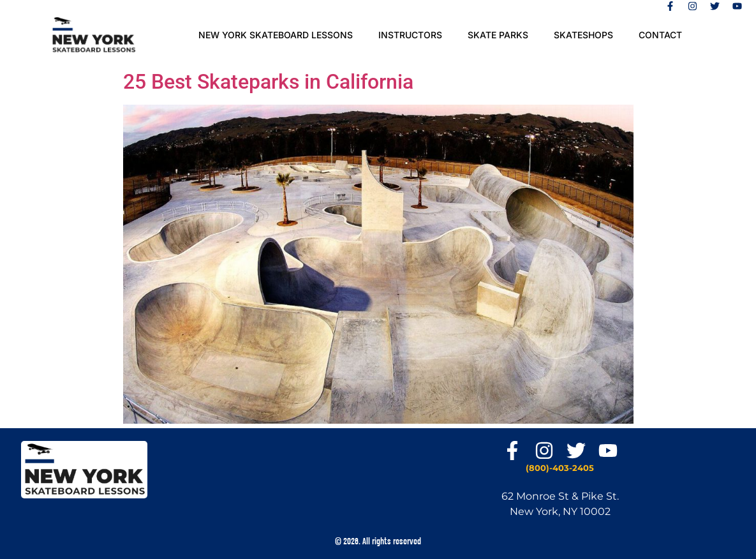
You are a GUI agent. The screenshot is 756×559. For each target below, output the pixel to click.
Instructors (410, 35)
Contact (660, 35)
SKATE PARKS (498, 35)
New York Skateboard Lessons (276, 35)
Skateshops (583, 35)
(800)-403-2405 (560, 468)
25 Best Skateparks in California (268, 82)
